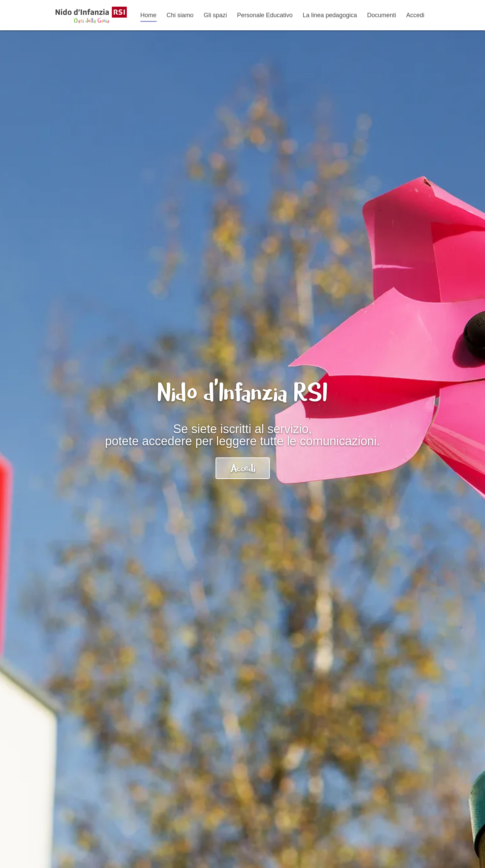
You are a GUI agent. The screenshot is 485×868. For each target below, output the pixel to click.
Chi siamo (180, 15)
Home (149, 15)
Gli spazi (215, 15)
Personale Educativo (265, 15)
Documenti (382, 15)
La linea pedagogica (330, 15)
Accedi (415, 15)
